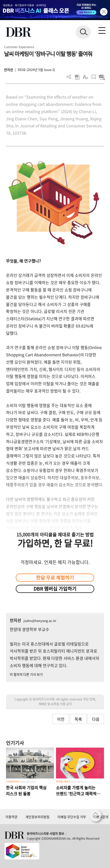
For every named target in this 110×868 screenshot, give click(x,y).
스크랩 (94, 77)
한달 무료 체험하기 (55, 578)
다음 (96, 719)
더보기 (69, 77)
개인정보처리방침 (37, 817)
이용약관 (11, 817)
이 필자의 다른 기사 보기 (26, 674)
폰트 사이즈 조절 (85, 77)
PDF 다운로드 (77, 77)
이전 (61, 719)
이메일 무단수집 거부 (72, 817)
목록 (78, 719)
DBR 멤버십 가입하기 (55, 589)
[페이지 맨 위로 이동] (97, 817)
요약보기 (102, 77)
